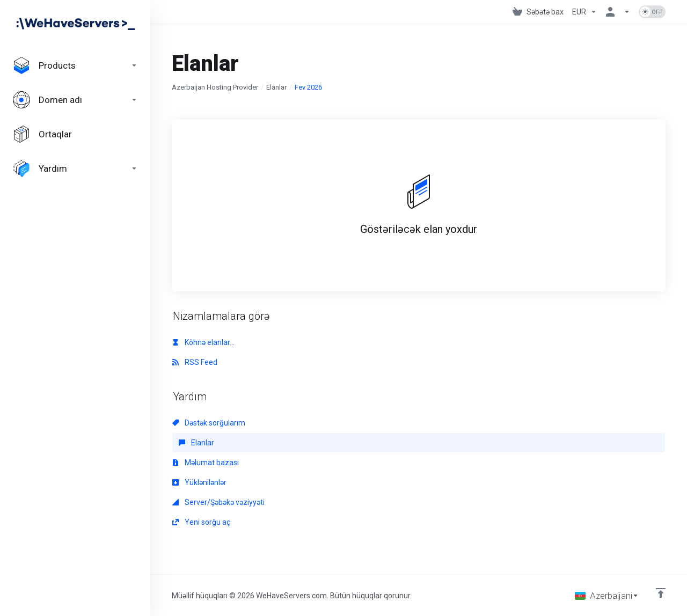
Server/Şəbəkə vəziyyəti (218, 502)
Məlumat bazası (206, 463)
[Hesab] (618, 12)
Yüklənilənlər (199, 482)
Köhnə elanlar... (203, 342)
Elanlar (276, 87)
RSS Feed (195, 362)
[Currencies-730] (584, 12)
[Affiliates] (75, 134)
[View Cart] (538, 12)
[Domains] (75, 100)
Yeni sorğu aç (201, 522)
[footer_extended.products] (75, 65)
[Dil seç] (607, 596)
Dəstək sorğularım (209, 423)
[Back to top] (661, 593)
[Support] (75, 168)
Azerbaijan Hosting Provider (215, 87)
